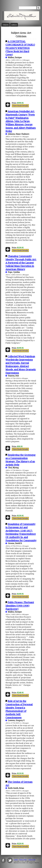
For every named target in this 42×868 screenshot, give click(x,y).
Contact (16, 860)
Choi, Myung (12, 468)
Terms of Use (32, 860)
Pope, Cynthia (13, 272)
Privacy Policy (23, 860)
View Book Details (20, 106)
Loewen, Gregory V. (15, 720)
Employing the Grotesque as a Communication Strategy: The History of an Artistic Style (20, 460)
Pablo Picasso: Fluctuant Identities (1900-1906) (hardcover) (20, 605)
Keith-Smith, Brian (15, 788)
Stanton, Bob (12, 376)
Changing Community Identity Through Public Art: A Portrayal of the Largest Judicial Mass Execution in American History (21, 263)
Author (14, 25)
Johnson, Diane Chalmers (17, 134)
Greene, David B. (14, 543)
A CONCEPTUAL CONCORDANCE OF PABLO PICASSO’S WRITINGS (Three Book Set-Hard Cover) (20, 48)
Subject (6, 25)
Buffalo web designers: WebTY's (30, 863)
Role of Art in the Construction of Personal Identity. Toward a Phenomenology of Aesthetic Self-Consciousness (19, 709)
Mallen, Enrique (14, 57)
